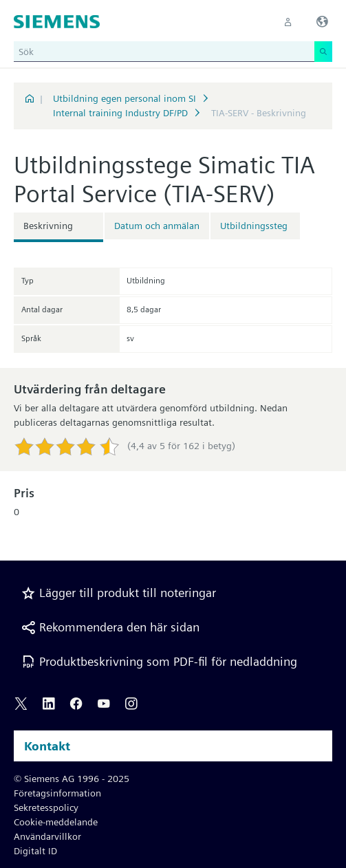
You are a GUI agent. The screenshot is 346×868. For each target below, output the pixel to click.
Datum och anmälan (157, 226)
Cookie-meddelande (56, 822)
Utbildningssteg (254, 226)
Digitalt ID (35, 851)
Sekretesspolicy (46, 807)
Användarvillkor (47, 836)
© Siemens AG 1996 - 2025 (72, 779)
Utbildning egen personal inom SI (125, 98)
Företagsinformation (57, 793)
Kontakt (47, 746)
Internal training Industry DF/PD (120, 113)
